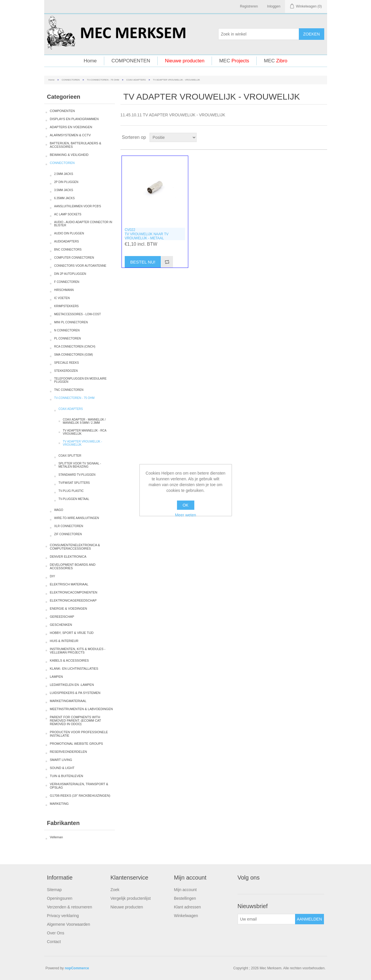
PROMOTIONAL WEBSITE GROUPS (77, 744)
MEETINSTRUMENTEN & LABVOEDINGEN (81, 709)
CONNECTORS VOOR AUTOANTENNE (80, 266)
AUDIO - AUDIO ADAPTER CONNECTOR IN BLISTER (83, 224)
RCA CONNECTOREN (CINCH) (75, 347)
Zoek (115, 890)
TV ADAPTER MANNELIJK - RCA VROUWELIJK (85, 432)
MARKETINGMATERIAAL (68, 701)
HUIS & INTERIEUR (64, 641)
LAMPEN (56, 677)
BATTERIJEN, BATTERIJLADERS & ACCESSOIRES (76, 145)
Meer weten (185, 515)
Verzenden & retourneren (70, 907)
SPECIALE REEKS (67, 363)
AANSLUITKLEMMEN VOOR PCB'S (78, 206)
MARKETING (59, 804)
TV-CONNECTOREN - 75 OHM (103, 80)
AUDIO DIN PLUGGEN (69, 233)
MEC (234, 61)
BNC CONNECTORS (68, 250)
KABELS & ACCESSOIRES (69, 660)
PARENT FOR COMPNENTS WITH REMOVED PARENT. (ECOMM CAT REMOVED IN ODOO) (75, 720)
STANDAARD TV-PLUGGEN (77, 475)
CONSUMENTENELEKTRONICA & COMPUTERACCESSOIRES (75, 547)
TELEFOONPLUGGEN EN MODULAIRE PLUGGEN (81, 380)
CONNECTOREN (71, 80)
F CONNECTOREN (67, 282)
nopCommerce (77, 968)
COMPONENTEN (131, 61)
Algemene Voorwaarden (69, 924)
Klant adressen (188, 907)
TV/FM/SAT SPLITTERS (74, 483)
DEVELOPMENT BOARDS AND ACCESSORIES (73, 566)
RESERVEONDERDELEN (69, 752)
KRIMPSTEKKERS (67, 306)
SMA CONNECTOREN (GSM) (74, 355)
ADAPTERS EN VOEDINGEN (71, 127)
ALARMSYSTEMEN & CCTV (70, 135)
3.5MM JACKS (64, 190)
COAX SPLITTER (70, 456)
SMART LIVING (61, 760)
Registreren (249, 6)
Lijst (322, 137)
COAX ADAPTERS (136, 80)
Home (90, 61)
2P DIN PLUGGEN (66, 182)
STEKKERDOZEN (66, 371)
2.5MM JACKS (64, 174)
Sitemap (54, 890)
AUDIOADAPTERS (67, 241)
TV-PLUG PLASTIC (71, 491)
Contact (54, 942)
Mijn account (185, 890)
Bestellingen (185, 898)
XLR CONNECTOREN (69, 526)
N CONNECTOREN (67, 330)
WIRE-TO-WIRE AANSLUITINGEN (77, 518)
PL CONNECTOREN (68, 338)
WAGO (59, 510)
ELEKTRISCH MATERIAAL (69, 584)
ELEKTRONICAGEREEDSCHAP (73, 600)
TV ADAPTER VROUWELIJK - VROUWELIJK (83, 443)
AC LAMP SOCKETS (68, 214)
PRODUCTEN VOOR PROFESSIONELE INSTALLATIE (79, 734)
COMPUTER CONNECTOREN (74, 258)
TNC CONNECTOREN (69, 390)
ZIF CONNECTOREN (68, 534)
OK (185, 505)
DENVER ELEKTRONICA (68, 557)
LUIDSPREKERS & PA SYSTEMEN (75, 693)
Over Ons (56, 933)
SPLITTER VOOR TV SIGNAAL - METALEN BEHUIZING (80, 465)
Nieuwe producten (185, 61)
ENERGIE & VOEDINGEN (69, 608)
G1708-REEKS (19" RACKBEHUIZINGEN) (80, 796)
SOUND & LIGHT (62, 768)
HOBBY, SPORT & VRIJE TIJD (72, 633)
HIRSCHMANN (64, 290)
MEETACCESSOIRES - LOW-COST (78, 314)
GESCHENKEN (61, 625)
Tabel (312, 137)
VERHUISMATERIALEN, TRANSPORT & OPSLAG (79, 786)
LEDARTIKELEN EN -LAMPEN (72, 685)
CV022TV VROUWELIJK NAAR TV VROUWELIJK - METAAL (147, 234)
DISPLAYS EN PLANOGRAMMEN (74, 119)
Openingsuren (60, 898)
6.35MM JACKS (65, 198)
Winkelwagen (186, 916)
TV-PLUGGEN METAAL (74, 499)
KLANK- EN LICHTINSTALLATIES (74, 669)
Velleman (56, 837)
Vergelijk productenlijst (131, 898)
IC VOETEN (62, 298)
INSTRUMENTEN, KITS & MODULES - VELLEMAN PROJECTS (78, 651)
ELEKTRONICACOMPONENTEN (74, 592)
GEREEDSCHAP (62, 617)
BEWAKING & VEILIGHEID (69, 155)
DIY (53, 576)
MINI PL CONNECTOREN (71, 322)
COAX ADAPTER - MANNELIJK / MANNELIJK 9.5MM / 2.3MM (84, 421)
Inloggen (274, 6)
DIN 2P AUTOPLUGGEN (70, 274)
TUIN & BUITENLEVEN (67, 776)
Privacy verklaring (63, 916)
